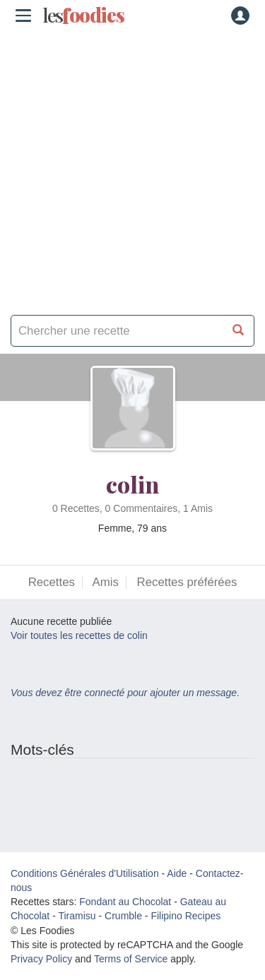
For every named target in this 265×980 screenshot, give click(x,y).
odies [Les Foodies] (83, 16)
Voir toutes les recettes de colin (79, 635)
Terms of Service (131, 959)
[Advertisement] (132, 168)
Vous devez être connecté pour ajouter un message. (125, 693)
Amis (106, 582)
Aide (177, 873)
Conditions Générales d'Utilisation (85, 873)
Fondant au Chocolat (125, 902)
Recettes (52, 582)
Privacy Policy (41, 959)
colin (132, 484)
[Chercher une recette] (238, 331)
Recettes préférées (187, 582)
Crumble (123, 916)
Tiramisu (77, 916)
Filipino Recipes (185, 916)
